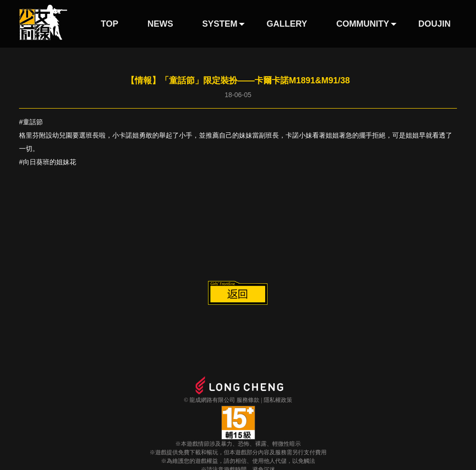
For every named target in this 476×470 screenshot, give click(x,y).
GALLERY (287, 24)
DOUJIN (435, 24)
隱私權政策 (278, 400)
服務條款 (248, 400)
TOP (110, 24)
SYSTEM (220, 24)
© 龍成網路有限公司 (209, 400)
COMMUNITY (363, 24)
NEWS (160, 24)
